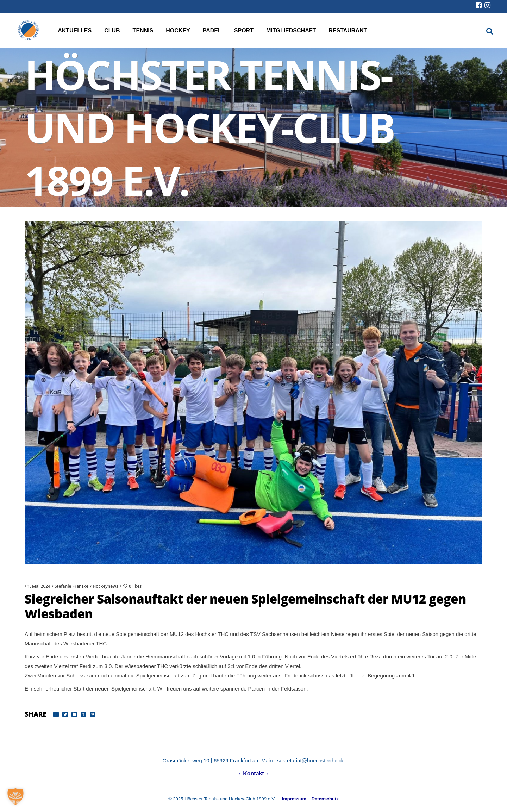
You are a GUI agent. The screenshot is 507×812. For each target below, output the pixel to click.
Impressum (294, 799)
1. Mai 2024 (39, 586)
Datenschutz (325, 799)
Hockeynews (105, 586)
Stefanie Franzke (71, 586)
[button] (15, 797)
